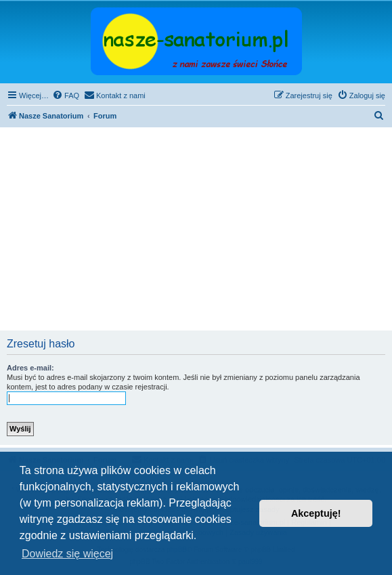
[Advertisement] (196, 229)
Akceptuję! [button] (316, 513)
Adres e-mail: (30, 368)
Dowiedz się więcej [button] (67, 554)
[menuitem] (66, 95)
